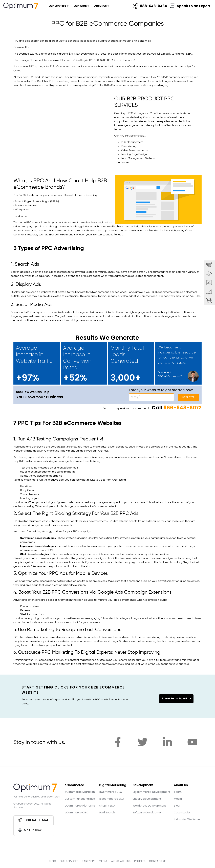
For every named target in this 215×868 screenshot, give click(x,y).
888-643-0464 (153, 6)
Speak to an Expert (193, 6)
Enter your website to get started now (161, 390)
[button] (34, 820)
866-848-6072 (182, 408)
